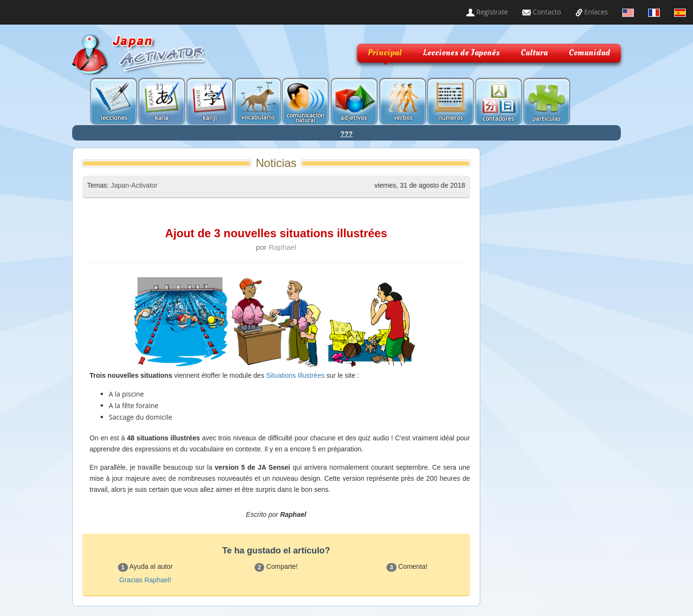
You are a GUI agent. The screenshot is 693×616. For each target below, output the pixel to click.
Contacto (541, 12)
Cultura (534, 53)
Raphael (282, 247)
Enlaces (592, 12)
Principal (385, 53)
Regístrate (487, 12)
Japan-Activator (134, 185)
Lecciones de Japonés (461, 53)
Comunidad (590, 53)
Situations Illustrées (295, 375)
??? (346, 134)
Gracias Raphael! (145, 580)
